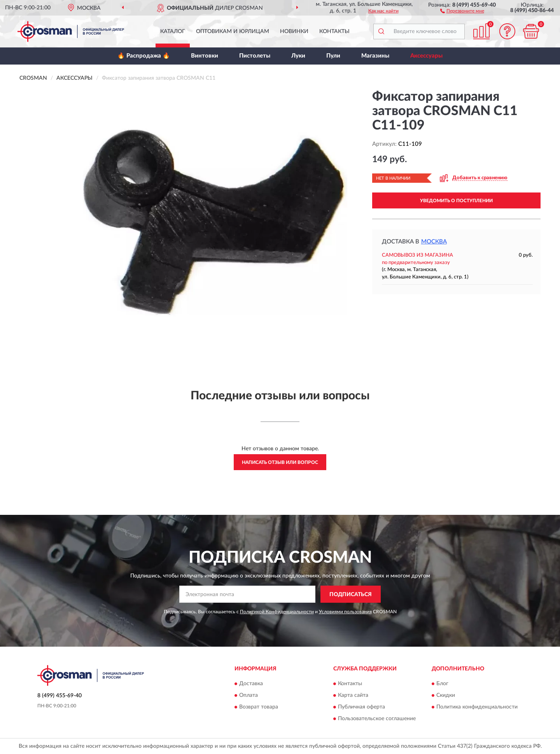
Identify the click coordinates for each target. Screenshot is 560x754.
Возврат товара (259, 707)
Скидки (446, 695)
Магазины (375, 56)
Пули (333, 56)
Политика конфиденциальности (477, 707)
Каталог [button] (173, 31)
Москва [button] (434, 242)
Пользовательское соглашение (377, 719)
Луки (298, 56)
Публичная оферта (361, 707)
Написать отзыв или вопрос (280, 462)
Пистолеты (255, 56)
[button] (462, 10)
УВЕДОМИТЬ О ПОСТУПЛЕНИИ (456, 201)
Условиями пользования (345, 612)
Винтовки (205, 56)
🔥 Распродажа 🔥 (144, 56)
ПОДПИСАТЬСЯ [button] (351, 595)
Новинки (294, 31)
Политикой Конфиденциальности (277, 612)
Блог (442, 684)
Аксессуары (426, 56)
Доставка (251, 684)
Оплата (248, 695)
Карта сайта (353, 695)
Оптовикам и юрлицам (233, 31)
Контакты (334, 31)
